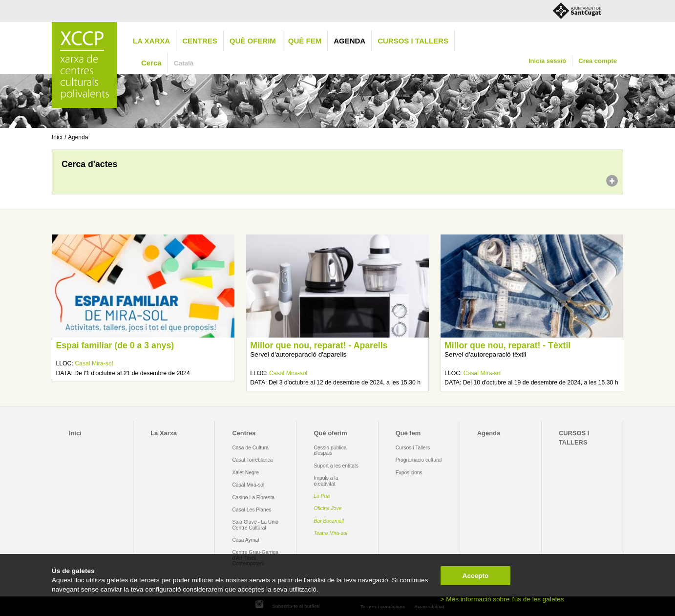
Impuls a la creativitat (326, 481)
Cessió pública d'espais (330, 450)
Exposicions (409, 473)
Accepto (476, 576)
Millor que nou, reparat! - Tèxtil (507, 345)
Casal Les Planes (252, 510)
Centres (200, 41)
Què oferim (253, 41)
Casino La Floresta (253, 498)
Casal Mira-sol (94, 363)
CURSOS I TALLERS (413, 41)
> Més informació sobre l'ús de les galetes (502, 599)
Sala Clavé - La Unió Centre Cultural (255, 525)
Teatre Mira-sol (331, 533)
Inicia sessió (547, 61)
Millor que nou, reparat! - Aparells (319, 345)
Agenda (349, 41)
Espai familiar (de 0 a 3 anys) (115, 345)
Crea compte (598, 61)
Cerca (151, 63)
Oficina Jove (328, 508)
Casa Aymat (246, 540)
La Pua (322, 496)
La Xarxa (151, 41)
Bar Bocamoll (329, 521)
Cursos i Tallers (413, 448)
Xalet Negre (245, 473)
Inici (57, 137)
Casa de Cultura (250, 448)
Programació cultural (419, 460)
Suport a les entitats (336, 466)
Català (184, 63)
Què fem (305, 41)
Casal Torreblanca (252, 460)
